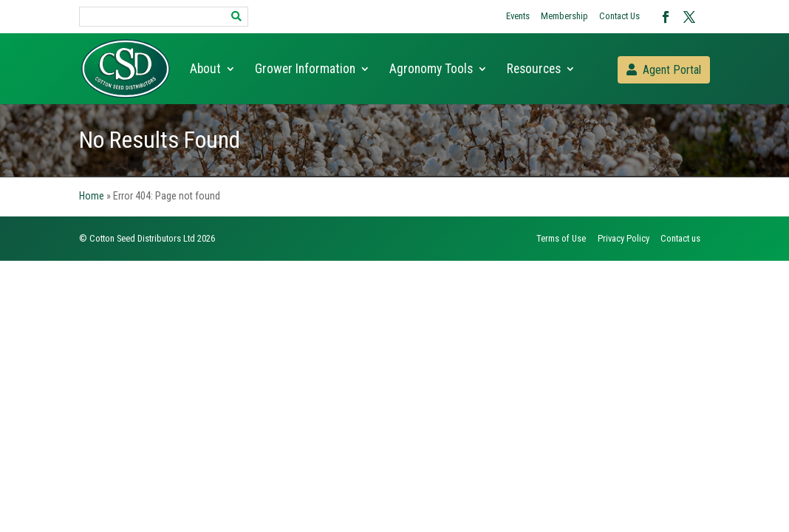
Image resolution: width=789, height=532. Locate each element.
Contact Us (619, 16)
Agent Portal (672, 70)
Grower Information (305, 70)
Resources (534, 70)
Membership (564, 16)
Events (518, 16)
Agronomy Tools (431, 70)
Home (92, 196)
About (205, 70)
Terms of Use (561, 238)
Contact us (680, 238)
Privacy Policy (624, 238)
